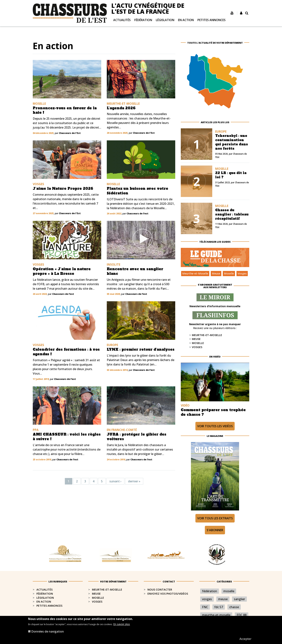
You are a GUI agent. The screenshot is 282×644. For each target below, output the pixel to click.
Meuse (216, 273)
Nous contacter (160, 590)
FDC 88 (242, 615)
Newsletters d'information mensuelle (215, 306)
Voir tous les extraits (215, 518)
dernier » (134, 481)
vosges (207, 599)
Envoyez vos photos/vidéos (168, 594)
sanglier (239, 599)
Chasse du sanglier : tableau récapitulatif (232, 214)
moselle (229, 591)
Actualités (122, 20)
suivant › (115, 481)
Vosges (242, 273)
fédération (210, 591)
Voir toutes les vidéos (215, 426)
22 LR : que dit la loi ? (231, 175)
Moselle (229, 273)
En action (186, 20)
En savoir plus (122, 624)
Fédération (143, 20)
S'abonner (215, 530)
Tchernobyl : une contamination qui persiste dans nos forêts (232, 142)
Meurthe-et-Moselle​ (107, 590)
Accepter (245, 639)
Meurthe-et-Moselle (195, 273)
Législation (165, 20)
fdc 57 (219, 607)
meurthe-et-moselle (216, 615)
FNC (205, 607)
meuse (223, 599)
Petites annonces (211, 20)
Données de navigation (48, 631)
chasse (234, 607)
